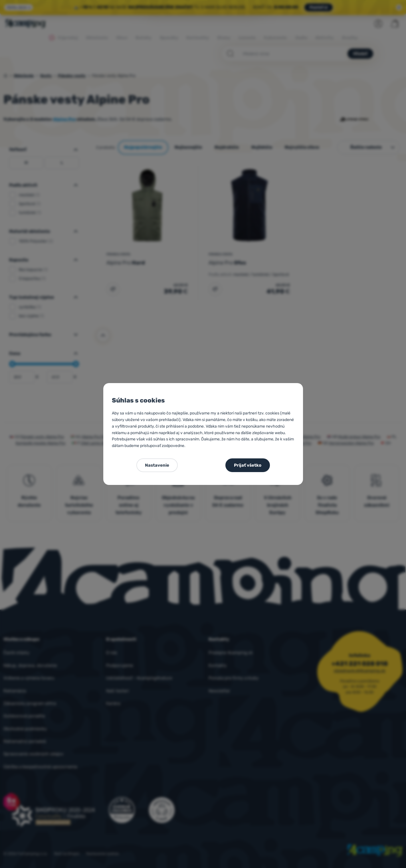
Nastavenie (157, 465)
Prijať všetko (248, 465)
